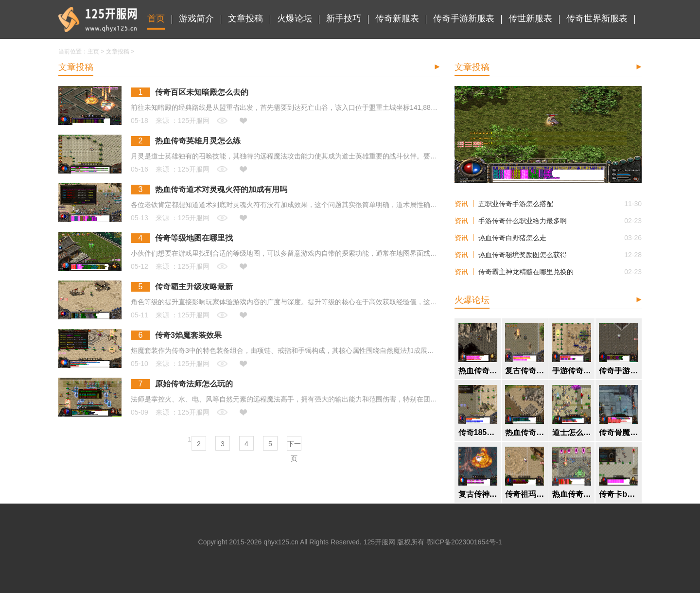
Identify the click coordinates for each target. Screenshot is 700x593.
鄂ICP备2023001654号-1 (464, 542)
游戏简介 (196, 18)
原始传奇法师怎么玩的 (194, 384)
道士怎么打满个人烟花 (572, 433)
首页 (156, 18)
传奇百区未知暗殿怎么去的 (202, 92)
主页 (93, 52)
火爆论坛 (295, 18)
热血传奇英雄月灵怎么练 (198, 141)
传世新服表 (530, 18)
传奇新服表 (397, 18)
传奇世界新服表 (597, 18)
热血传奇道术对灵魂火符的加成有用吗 (221, 190)
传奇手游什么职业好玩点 (618, 371)
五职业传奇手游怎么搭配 (516, 204)
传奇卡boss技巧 (618, 494)
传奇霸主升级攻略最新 (194, 287)
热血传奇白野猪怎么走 (512, 238)
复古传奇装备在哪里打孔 (525, 371)
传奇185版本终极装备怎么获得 (478, 433)
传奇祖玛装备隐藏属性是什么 (525, 494)
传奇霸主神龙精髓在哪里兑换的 (526, 272)
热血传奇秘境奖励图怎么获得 (523, 255)
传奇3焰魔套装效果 (188, 335)
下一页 (294, 445)
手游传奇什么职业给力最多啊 (523, 221)
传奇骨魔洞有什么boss (618, 433)
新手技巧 (344, 18)
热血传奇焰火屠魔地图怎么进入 (478, 371)
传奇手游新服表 (464, 18)
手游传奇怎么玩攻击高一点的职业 (572, 371)
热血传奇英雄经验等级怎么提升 (525, 433)
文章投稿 (245, 18)
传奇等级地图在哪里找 (194, 238)
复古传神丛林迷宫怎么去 (478, 494)
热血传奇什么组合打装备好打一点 (572, 494)
